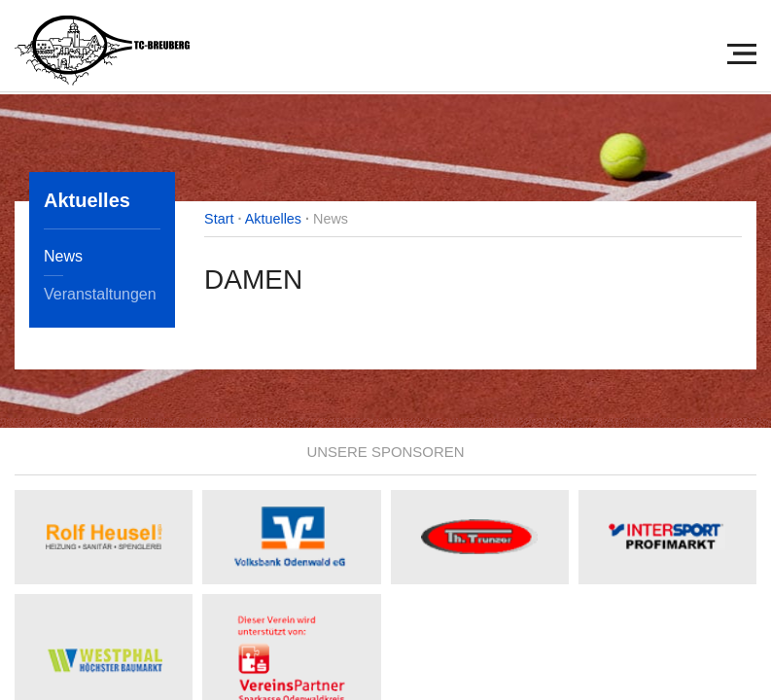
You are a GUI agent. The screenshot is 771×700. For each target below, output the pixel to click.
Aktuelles (273, 219)
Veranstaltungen (100, 294)
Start (219, 219)
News (63, 256)
